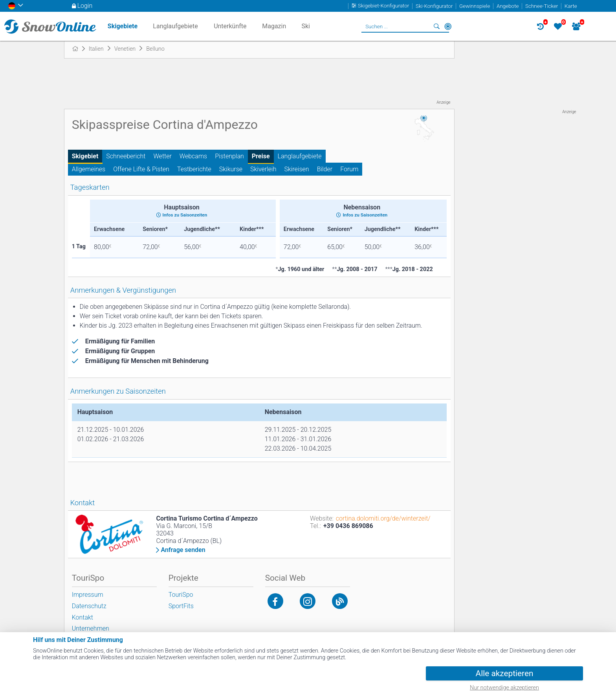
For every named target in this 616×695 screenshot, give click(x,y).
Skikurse (231, 169)
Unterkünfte (230, 26)
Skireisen (296, 169)
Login (85, 6)
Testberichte (194, 169)
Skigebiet (85, 156)
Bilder (325, 169)
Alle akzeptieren (505, 673)
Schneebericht (126, 156)
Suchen (437, 26)
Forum (349, 169)
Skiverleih (263, 169)
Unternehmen (91, 628)
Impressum (88, 595)
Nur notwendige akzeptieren (504, 688)
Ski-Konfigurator (434, 6)
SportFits (181, 606)
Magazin (274, 26)
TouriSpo (181, 595)
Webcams (193, 156)
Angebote (508, 6)
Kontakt (82, 617)
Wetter (163, 156)
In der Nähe (448, 26)
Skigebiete (123, 26)
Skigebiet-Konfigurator (384, 6)
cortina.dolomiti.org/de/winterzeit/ (383, 518)
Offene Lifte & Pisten (141, 169)
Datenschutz (89, 606)
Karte (571, 6)
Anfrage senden (183, 550)
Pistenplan (229, 156)
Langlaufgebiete (300, 156)
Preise (261, 156)
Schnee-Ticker (542, 6)
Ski (306, 26)
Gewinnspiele (475, 6)
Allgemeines (89, 169)
